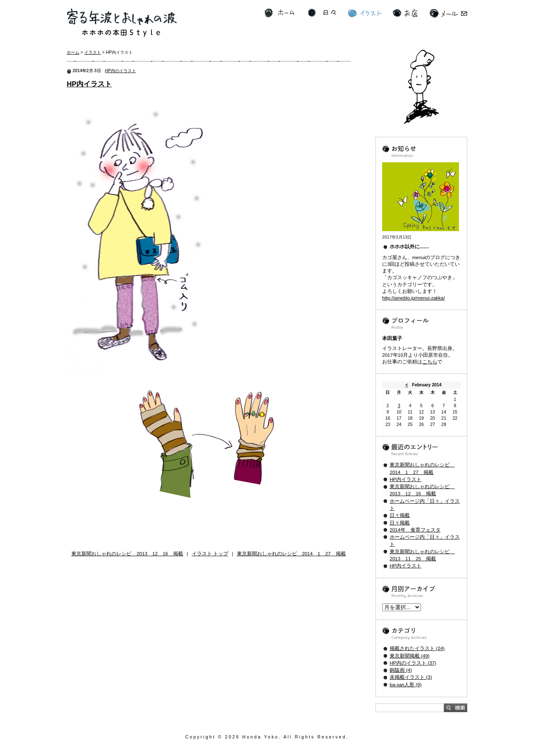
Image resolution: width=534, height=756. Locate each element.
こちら (430, 362)
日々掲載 (400, 515)
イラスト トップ (210, 554)
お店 (405, 13)
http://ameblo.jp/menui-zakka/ (413, 298)
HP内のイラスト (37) (413, 663)
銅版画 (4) (401, 670)
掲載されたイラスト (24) (417, 648)
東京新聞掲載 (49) (410, 656)
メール (448, 13)
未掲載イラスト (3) (411, 677)
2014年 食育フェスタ (415, 530)
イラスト (365, 13)
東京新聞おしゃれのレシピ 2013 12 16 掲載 (127, 554)
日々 (322, 13)
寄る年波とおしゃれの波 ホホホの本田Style (122, 23)
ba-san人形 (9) (406, 685)
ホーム (280, 13)
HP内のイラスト (121, 71)
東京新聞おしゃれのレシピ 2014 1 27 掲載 (291, 554)
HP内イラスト (89, 84)
